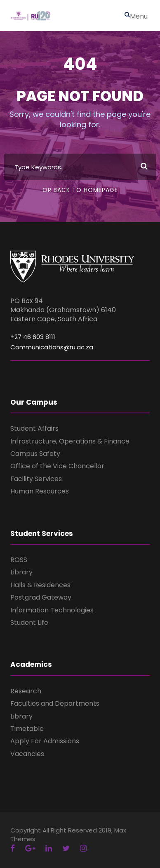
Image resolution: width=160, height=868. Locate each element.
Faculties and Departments (55, 703)
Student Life (29, 623)
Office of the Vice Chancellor (57, 466)
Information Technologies (52, 610)
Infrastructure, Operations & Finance (70, 441)
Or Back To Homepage (80, 190)
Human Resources (40, 491)
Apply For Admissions (45, 741)
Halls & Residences (40, 585)
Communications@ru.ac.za (52, 347)
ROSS (19, 560)
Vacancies (27, 754)
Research (26, 691)
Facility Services (36, 479)
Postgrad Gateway (41, 597)
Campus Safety (35, 454)
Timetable (27, 729)
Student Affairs (34, 428)
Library (21, 572)
